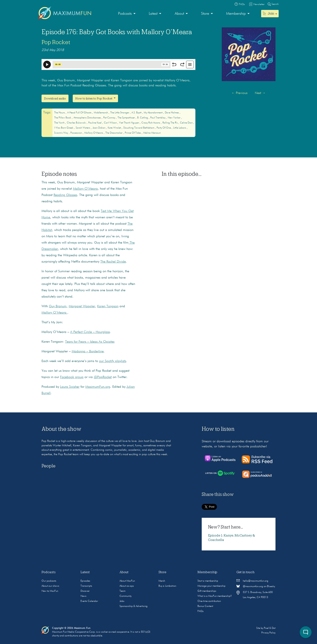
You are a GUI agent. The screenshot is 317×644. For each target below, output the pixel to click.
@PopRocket (103, 377)
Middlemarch (101, 113)
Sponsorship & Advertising (134, 606)
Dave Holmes (172, 113)
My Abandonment (153, 113)
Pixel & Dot (270, 628)
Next (260, 93)
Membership (236, 14)
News (83, 596)
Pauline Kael (95, 123)
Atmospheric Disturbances (88, 118)
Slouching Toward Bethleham (139, 128)
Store (205, 14)
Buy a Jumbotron (167, 586)
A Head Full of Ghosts (80, 113)
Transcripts (86, 586)
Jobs (122, 601)
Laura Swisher (70, 387)
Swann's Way (61, 133)
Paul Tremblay (158, 118)
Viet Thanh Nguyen (129, 123)
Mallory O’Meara (85, 189)
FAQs (201, 611)
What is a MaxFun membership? (215, 596)
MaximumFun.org (98, 387)
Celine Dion (187, 123)
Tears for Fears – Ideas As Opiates (90, 342)
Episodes (85, 581)
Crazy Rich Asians (151, 123)
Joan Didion (99, 128)
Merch (162, 581)
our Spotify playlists (113, 361)
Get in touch (246, 572)
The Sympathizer (127, 118)
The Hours (60, 113)
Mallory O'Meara (94, 133)
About (179, 14)
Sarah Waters (83, 128)
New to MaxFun (50, 591)
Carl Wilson (111, 123)
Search (273, 4)
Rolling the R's (170, 123)
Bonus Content (205, 606)
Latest (153, 14)
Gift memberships (207, 591)
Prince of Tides (133, 133)
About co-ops (127, 586)
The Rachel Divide (113, 262)
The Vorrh (60, 123)
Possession (77, 133)
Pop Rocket (56, 42)
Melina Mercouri (152, 133)
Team (122, 591)
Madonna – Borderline (88, 352)
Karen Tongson (108, 306)
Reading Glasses (65, 195)
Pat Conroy (110, 118)
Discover (85, 591)
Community (126, 596)
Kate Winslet (115, 128)
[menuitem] (127, 14)
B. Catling (143, 118)
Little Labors (180, 128)
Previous (239, 93)
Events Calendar (89, 601)
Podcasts (125, 14)
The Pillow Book (63, 118)
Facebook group (72, 377)
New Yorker (174, 118)
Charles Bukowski (77, 123)
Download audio (55, 98)
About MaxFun (127, 581)
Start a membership (208, 581)
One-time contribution (209, 601)
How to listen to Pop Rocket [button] (94, 98)
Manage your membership (212, 586)
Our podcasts (49, 581)
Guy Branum (58, 306)
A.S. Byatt (137, 113)
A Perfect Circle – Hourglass (90, 332)
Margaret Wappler (82, 306)
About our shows (50, 586)
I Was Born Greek (64, 128)
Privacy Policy (268, 633)
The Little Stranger (120, 113)
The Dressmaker (114, 133)
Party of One (164, 128)
